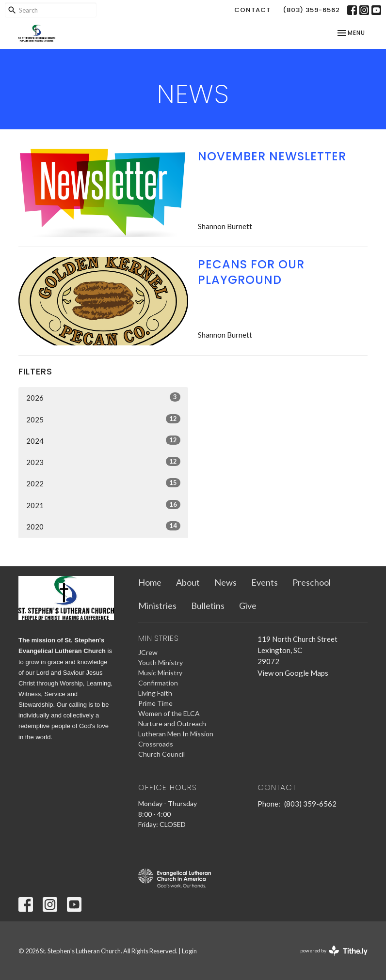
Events (265, 582)
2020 (103, 526)
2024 (103, 440)
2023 (103, 462)
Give (248, 606)
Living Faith (155, 693)
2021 (103, 505)
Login (189, 951)
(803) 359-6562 (311, 10)
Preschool (312, 582)
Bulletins (208, 606)
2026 (103, 397)
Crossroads (156, 744)
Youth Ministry (161, 662)
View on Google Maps (293, 673)
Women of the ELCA (169, 713)
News (225, 582)
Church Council (161, 754)
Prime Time (155, 703)
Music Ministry (160, 673)
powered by (334, 951)
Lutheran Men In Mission (176, 734)
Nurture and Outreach (172, 723)
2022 (103, 483)
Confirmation (158, 683)
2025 (103, 419)
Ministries (157, 606)
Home (150, 582)
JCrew (148, 652)
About (188, 582)
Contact (252, 10)
